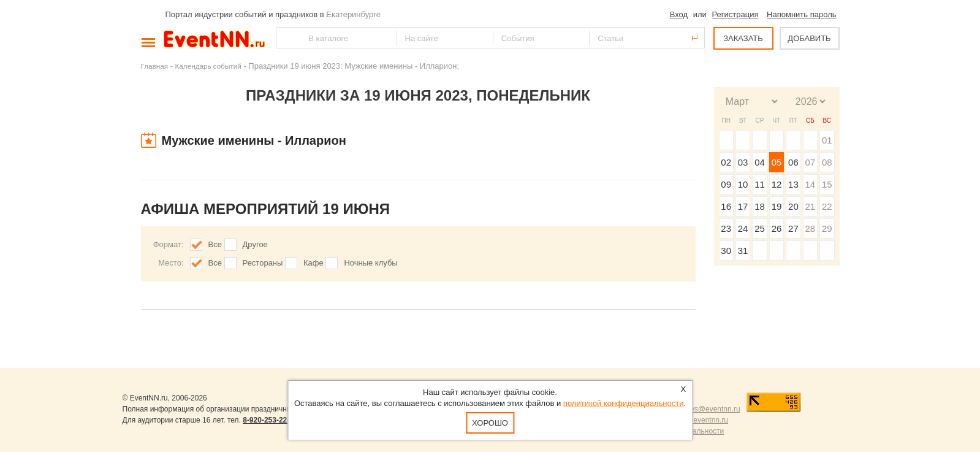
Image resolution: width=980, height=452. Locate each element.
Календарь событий (208, 66)
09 (726, 184)
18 (760, 206)
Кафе (313, 263)
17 (743, 206)
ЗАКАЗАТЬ (743, 38)
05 (777, 162)
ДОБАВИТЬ (809, 38)
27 (793, 228)
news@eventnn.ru (711, 409)
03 (743, 162)
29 (827, 228)
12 (777, 184)
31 (743, 251)
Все (215, 244)
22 (827, 206)
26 (777, 228)
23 (726, 228)
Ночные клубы (370, 263)
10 (743, 184)
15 (827, 184)
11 (760, 184)
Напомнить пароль (801, 14)
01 (827, 140)
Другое (255, 244)
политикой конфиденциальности (624, 403)
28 (810, 228)
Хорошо (490, 423)
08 (827, 162)
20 (793, 206)
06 (793, 162)
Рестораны (263, 263)
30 (726, 251)
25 (760, 228)
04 (760, 162)
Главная (154, 66)
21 (810, 206)
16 (726, 206)
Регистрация (735, 14)
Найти (286, 38)
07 (810, 162)
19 (777, 206)
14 (810, 184)
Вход (679, 14)
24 (743, 228)
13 (793, 184)
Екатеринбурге (353, 14)
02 (726, 162)
